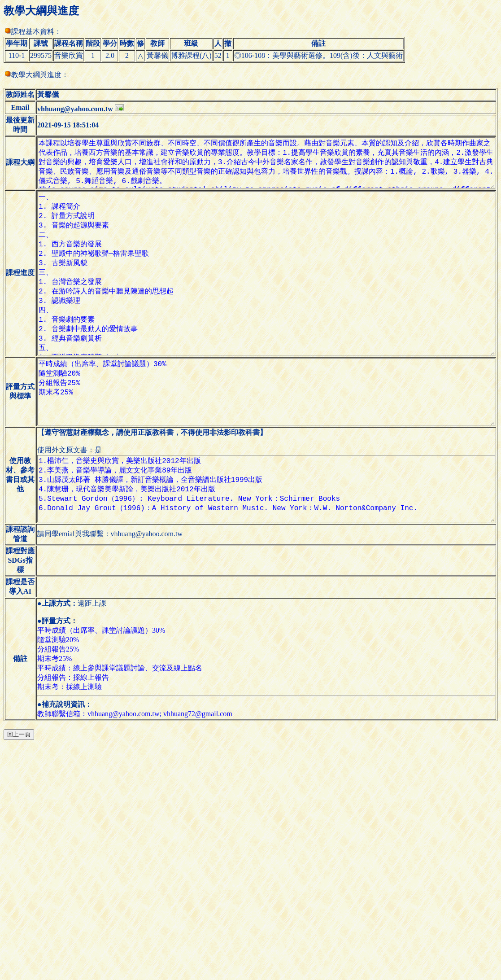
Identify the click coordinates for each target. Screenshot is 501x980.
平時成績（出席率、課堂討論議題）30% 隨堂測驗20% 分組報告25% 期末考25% (263, 464)
